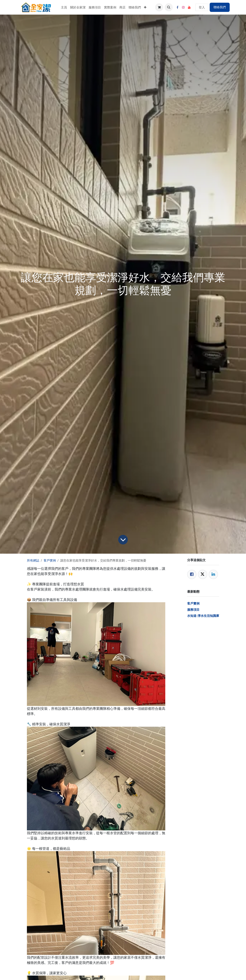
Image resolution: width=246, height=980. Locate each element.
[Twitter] (203, 574)
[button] (169, 7)
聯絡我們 (220, 7)
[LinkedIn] (213, 574)
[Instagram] (183, 7)
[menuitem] (64, 7)
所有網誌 (33, 560)
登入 (202, 7)
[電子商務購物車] (159, 7)
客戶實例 (50, 560)
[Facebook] (177, 7)
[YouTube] (189, 7)
